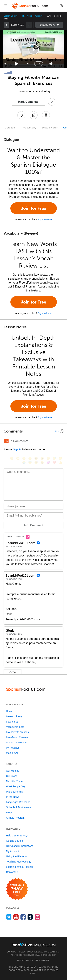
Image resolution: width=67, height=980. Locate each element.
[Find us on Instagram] (37, 917)
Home (9, 711)
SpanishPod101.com (45, 955)
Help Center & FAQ (17, 836)
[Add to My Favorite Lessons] (21, 115)
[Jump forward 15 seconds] (28, 64)
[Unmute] (51, 64)
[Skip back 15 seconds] (5, 64)
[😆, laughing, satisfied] (48, 458)
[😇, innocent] (30, 463)
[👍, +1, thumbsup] (60, 463)
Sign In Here (45, 219)
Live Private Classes (17, 732)
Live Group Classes (17, 737)
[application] (33, 49)
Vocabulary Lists (15, 727)
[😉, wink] (60, 458)
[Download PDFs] (46, 115)
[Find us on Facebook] (23, 917)
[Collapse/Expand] (33, 431)
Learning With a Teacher (20, 867)
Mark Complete (28, 102)
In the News (13, 797)
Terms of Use (42, 960)
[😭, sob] (24, 463)
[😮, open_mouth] (42, 463)
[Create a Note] (34, 115)
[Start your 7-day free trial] (17, 889)
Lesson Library (10, 16)
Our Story (11, 776)
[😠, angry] (42, 458)
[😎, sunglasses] (36, 458)
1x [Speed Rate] (39, 64)
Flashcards (12, 722)
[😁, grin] (24, 458)
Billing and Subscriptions (20, 846)
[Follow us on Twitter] (9, 917)
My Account (13, 851)
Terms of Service (49, 970)
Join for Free (33, 208)
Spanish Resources (17, 743)
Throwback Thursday (32, 16)
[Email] (33, 516)
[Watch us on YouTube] (16, 917)
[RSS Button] (6, 441)
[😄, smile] (12, 458)
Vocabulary (30, 128)
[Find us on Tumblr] (30, 917)
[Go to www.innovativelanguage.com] (34, 944)
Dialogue (10, 128)
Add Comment (33, 525)
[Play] (17, 64)
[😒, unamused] (30, 458)
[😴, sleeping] (36, 463)
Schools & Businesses (18, 807)
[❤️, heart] (54, 463)
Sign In (17, 449)
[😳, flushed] (18, 458)
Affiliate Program (15, 818)
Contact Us (12, 872)
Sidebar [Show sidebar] (49, 25)
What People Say (16, 786)
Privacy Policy (25, 960)
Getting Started (14, 841)
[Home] (30, 8)
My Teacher (13, 748)
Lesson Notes (50, 128)
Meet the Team (14, 781)
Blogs (9, 812)
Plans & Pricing (15, 792)
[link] (6, 25)
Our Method (13, 771)
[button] (61, 6)
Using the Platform (16, 856)
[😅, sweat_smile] (54, 458)
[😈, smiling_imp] (48, 463)
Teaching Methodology (19, 862)
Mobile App (12, 753)
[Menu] (6, 6)
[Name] (33, 506)
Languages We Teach (18, 802)
